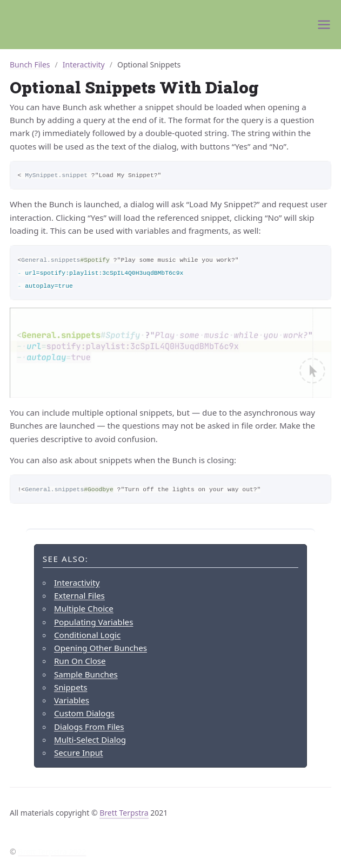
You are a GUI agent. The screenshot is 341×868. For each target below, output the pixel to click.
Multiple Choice (84, 608)
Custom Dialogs (84, 713)
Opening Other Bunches (101, 648)
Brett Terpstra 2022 (52, 852)
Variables (72, 700)
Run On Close (80, 661)
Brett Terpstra (124, 813)
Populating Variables (93, 622)
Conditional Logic (87, 635)
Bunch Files (30, 65)
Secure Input (79, 752)
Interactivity (84, 65)
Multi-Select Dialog (90, 740)
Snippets (71, 687)
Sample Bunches (86, 674)
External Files (79, 595)
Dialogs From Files (89, 727)
